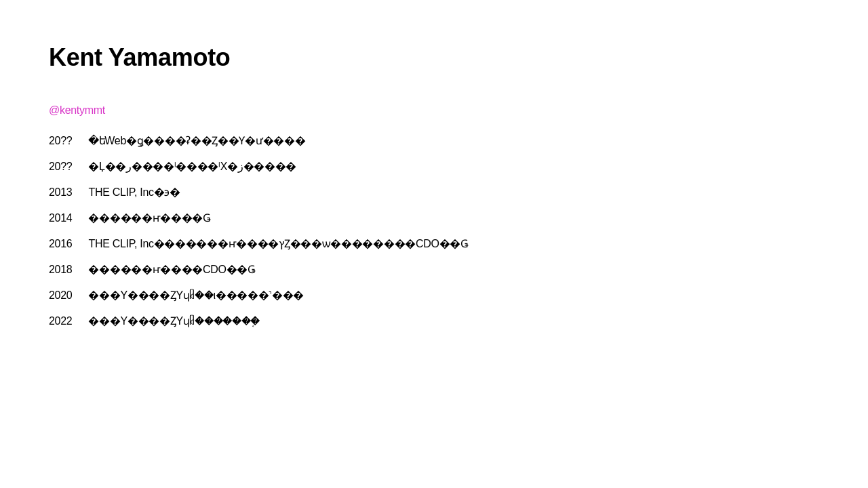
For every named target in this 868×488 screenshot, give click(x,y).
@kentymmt (77, 110)
